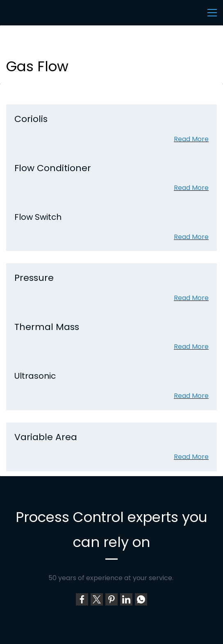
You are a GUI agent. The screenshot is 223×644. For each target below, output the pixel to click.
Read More (191, 139)
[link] (82, 599)
